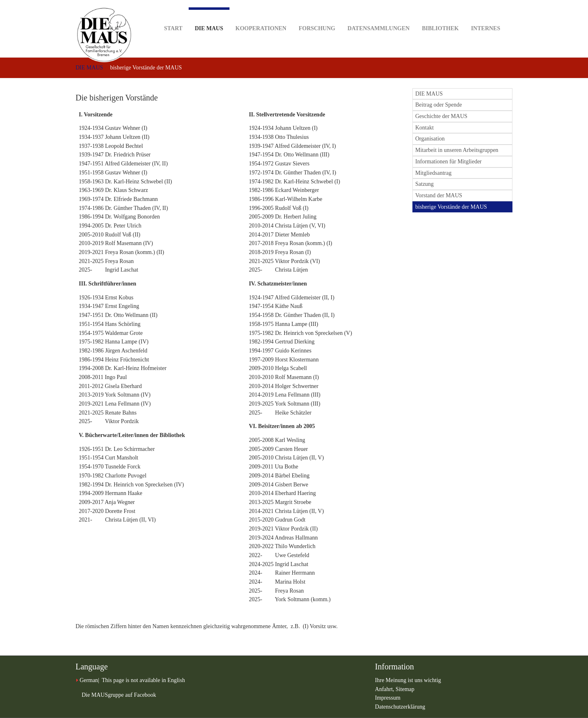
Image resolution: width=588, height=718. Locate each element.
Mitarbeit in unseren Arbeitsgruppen (457, 150)
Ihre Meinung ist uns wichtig (408, 680)
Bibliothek (440, 16)
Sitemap (405, 689)
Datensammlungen (379, 16)
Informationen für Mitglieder (449, 162)
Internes (486, 16)
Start (173, 16)
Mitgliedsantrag (433, 173)
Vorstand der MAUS (439, 195)
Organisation (430, 139)
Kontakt (424, 128)
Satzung (424, 184)
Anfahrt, (385, 689)
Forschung (317, 16)
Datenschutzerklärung (400, 707)
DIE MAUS (209, 19)
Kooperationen (261, 16)
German (89, 680)
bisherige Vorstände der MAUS (451, 207)
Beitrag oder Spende (439, 105)
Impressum (388, 698)
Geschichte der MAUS (441, 116)
